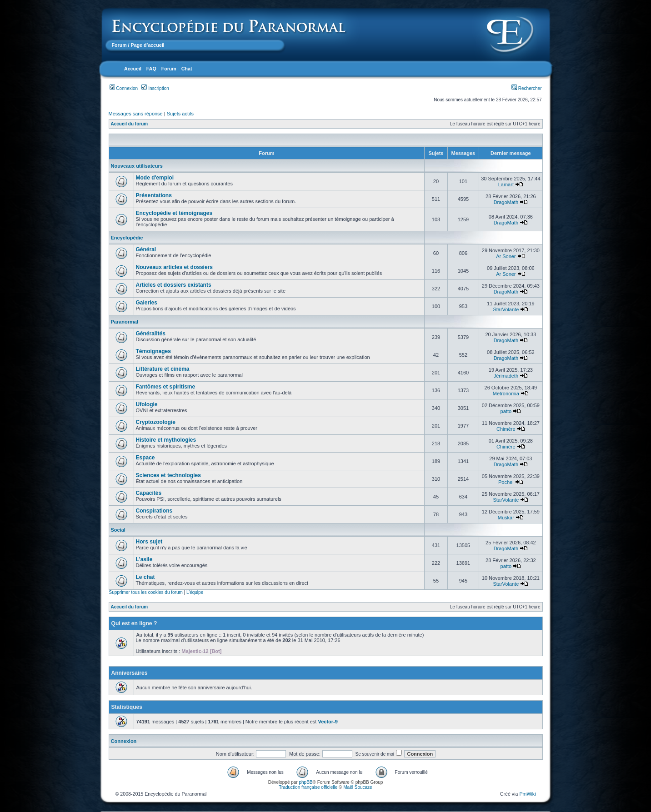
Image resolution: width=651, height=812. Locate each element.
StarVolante (506, 309)
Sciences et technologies (168, 475)
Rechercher (526, 88)
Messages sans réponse (136, 114)
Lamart (506, 184)
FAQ (151, 69)
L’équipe (195, 592)
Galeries (147, 303)
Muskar (506, 518)
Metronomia (506, 394)
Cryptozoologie (156, 422)
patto (506, 411)
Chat (187, 69)
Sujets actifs (180, 114)
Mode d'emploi (155, 178)
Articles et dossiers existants (174, 285)
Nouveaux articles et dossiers (174, 267)
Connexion (124, 88)
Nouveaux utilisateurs (137, 166)
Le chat (145, 577)
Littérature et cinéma (163, 369)
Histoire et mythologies (166, 440)
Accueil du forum (130, 124)
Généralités (151, 334)
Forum (119, 45)
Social (118, 530)
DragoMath (506, 202)
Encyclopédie (127, 238)
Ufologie (147, 404)
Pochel (506, 482)
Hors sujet (149, 542)
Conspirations (154, 511)
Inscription (155, 88)
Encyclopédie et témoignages (174, 213)
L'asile (144, 559)
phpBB (305, 782)
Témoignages (153, 351)
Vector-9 (328, 722)
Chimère (506, 429)
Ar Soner (506, 256)
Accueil (133, 69)
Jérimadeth (506, 376)
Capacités (149, 493)
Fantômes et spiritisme (166, 387)
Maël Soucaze (358, 787)
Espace (145, 458)
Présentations (154, 195)
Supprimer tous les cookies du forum (146, 592)
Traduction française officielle (308, 787)
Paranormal (125, 322)
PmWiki (527, 794)
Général (146, 249)
